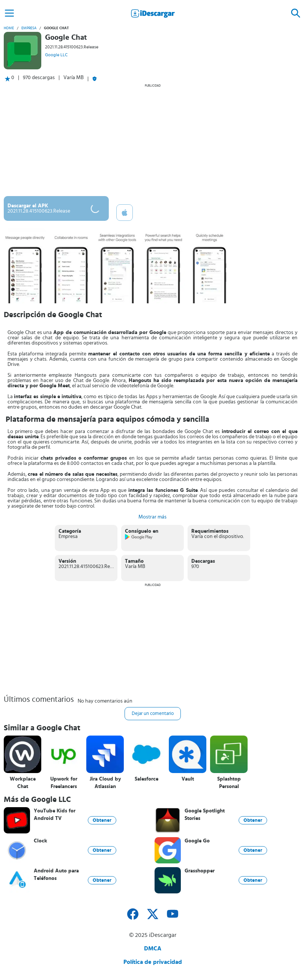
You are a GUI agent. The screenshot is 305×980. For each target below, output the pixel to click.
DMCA (153, 949)
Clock (41, 841)
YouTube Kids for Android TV (55, 815)
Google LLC (56, 55)
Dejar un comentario (153, 714)
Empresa (29, 28)
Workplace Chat (23, 783)
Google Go (197, 841)
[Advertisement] (152, 140)
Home (9, 28)
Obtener (102, 820)
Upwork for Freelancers (64, 783)
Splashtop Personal (229, 783)
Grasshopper (200, 871)
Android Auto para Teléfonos (56, 875)
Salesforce (146, 779)
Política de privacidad (153, 962)
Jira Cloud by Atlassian (105, 783)
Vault (188, 779)
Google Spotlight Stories (205, 815)
